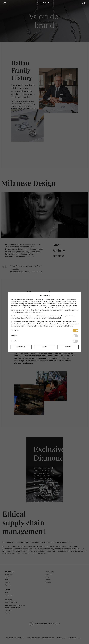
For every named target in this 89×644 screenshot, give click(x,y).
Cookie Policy (58, 318)
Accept (68, 347)
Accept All (21, 347)
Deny (44, 347)
